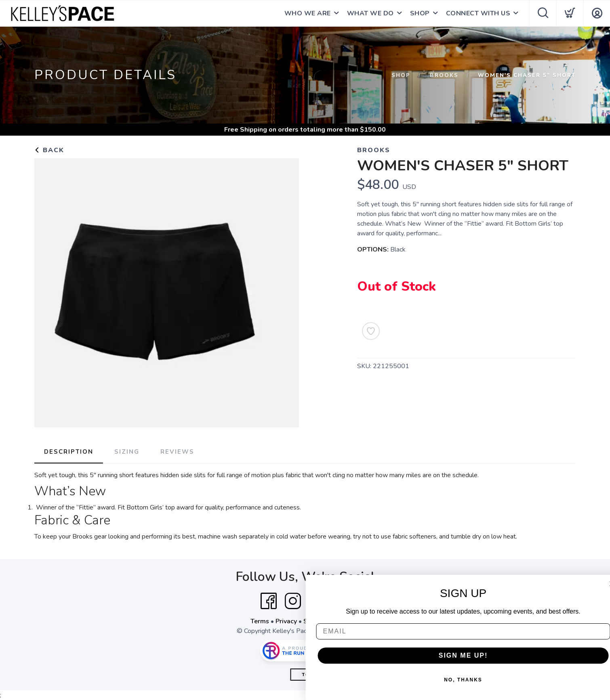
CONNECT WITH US (478, 13)
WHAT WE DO (370, 13)
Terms (260, 621)
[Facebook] (269, 601)
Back (49, 150)
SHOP (420, 13)
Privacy (286, 621)
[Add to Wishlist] (371, 331)
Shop (401, 75)
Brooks (444, 75)
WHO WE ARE (308, 13)
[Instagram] (293, 601)
